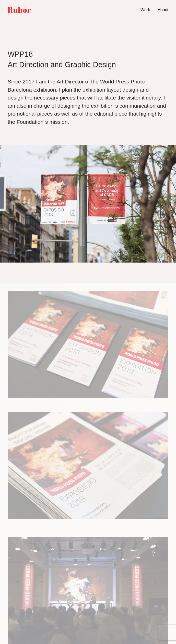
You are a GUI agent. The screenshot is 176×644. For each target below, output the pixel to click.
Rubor (20, 10)
